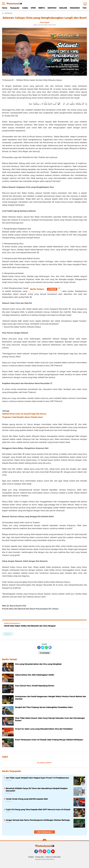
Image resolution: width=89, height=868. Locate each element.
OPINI (33, 8)
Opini (5, 757)
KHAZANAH (75, 8)
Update (52, 289)
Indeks (25, 8)
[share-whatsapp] (46, 647)
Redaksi (31, 857)
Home (5, 8)
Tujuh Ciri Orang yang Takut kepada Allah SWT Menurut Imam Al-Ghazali (38, 810)
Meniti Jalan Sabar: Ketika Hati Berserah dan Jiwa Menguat (30, 626)
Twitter (50, 852)
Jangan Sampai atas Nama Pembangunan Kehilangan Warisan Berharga (38, 820)
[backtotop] (44, 841)
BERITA (42, 8)
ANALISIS (63, 8)
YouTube (54, 852)
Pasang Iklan (40, 857)
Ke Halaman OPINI (44, 763)
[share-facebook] (39, 647)
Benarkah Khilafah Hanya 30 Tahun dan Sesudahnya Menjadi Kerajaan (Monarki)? (37, 790)
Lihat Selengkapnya (45, 832)
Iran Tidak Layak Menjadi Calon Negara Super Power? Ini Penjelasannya (37, 778)
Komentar (45, 653)
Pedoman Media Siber (53, 857)
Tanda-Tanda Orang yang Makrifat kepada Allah (27, 799)
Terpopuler (15, 8)
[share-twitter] (43, 647)
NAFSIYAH (52, 8)
